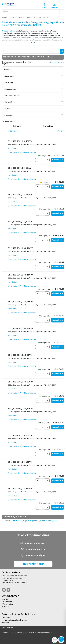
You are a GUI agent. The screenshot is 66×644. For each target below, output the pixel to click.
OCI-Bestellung (7, 581)
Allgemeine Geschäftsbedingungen (14, 620)
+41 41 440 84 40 (30, 633)
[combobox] (33, 69)
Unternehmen (7, 602)
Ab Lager (17, 126)
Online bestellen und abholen (12, 578)
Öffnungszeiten (7, 604)
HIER (51, 57)
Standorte (6, 607)
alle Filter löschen (57, 62)
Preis (60, 131)
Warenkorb (57, 160)
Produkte (12, 131)
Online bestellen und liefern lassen (14, 576)
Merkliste (12, 153)
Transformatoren (8, 31)
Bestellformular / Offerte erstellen (15, 583)
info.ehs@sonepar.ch (45, 633)
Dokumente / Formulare (33, 517)
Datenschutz (7, 618)
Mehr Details (13, 149)
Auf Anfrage (48, 126)
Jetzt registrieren (33, 564)
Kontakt (5, 600)
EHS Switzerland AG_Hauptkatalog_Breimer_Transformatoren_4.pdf (31, 521)
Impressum (6, 622)
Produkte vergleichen (27, 153)
